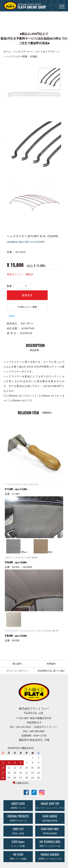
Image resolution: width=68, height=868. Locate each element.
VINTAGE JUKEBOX (50, 856)
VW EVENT (18, 856)
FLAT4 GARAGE (50, 818)
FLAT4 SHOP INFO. (50, 831)
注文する (27, 295)
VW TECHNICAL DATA (50, 843)
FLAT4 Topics (18, 843)
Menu (62, 5)
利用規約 (51, 664)
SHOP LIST (18, 831)
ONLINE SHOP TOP (50, 805)
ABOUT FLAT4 (18, 805)
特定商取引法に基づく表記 (51, 671)
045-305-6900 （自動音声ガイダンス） (37, 727)
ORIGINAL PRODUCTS (18, 818)
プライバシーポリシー (17, 671)
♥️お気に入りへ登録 (27, 307)
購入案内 (17, 664)
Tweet (11, 316)
